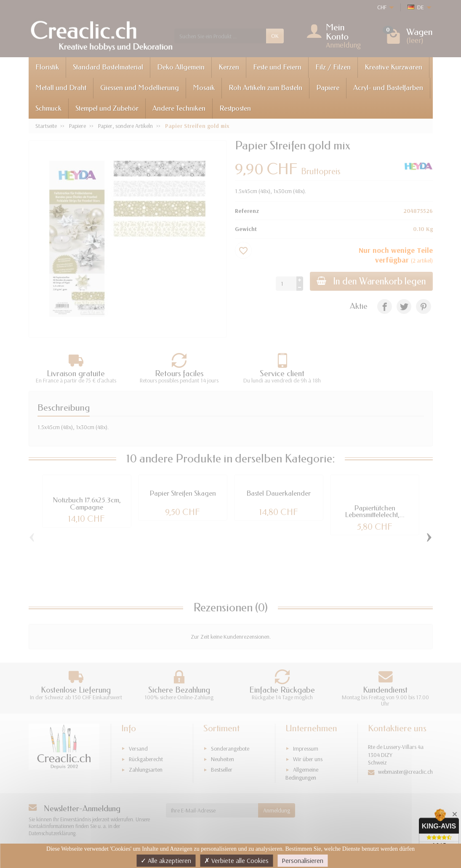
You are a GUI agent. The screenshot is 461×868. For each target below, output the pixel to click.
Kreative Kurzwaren (393, 67)
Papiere (328, 88)
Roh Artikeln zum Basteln (265, 88)
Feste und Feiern (277, 67)
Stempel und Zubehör (107, 108)
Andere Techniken (179, 108)
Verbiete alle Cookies (236, 860)
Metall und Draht (61, 88)
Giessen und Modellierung (140, 88)
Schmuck (48, 108)
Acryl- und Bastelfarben (388, 88)
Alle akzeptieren (166, 860)
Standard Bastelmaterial (108, 67)
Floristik (47, 67)
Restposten (235, 108)
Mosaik (204, 88)
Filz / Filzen (333, 67)
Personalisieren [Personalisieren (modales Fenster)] (302, 860)
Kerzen (229, 67)
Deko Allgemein (181, 67)
